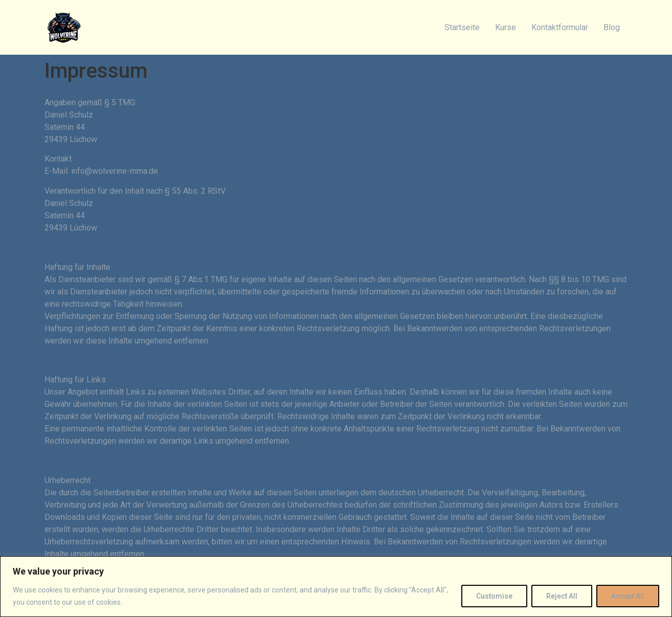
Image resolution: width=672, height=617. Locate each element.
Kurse (506, 27)
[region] (336, 587)
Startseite (462, 27)
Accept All (628, 596)
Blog (612, 27)
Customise (494, 596)
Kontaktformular (560, 27)
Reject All (562, 596)
